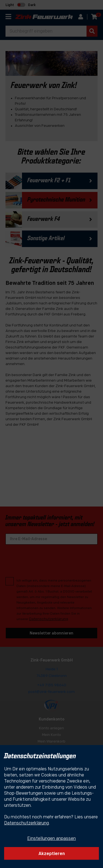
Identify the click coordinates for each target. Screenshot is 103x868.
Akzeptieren (52, 854)
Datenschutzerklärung (27, 823)
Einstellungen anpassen (51, 839)
